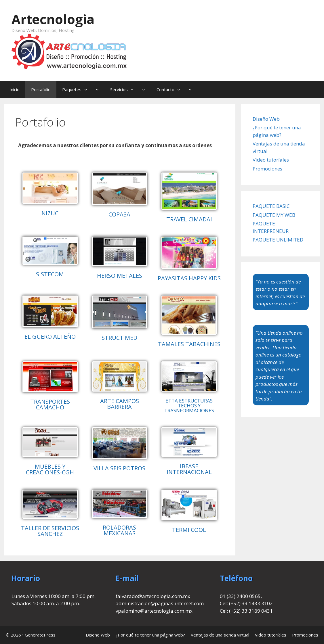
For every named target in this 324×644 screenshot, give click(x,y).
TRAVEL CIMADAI (189, 219)
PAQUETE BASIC (271, 206)
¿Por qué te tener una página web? (150, 635)
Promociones (267, 169)
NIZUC (50, 213)
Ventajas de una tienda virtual (220, 635)
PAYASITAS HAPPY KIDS (189, 278)
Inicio (15, 89)
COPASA (119, 214)
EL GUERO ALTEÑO (50, 337)
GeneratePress (40, 635)
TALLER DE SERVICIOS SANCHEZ (50, 531)
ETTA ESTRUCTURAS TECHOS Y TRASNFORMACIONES (189, 406)
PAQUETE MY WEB (274, 215)
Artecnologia (53, 19)
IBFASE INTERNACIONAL (189, 469)
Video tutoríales (271, 160)
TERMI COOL (189, 530)
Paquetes (83, 89)
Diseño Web (266, 119)
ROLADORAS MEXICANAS (119, 530)
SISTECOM (50, 274)
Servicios (130, 89)
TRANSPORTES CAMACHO (50, 404)
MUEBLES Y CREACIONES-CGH (50, 469)
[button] (87, 89)
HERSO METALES (120, 276)
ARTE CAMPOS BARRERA (120, 404)
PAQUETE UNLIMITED (278, 240)
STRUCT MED (119, 338)
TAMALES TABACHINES (189, 344)
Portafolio (41, 89)
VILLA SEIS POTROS (119, 468)
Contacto (177, 89)
